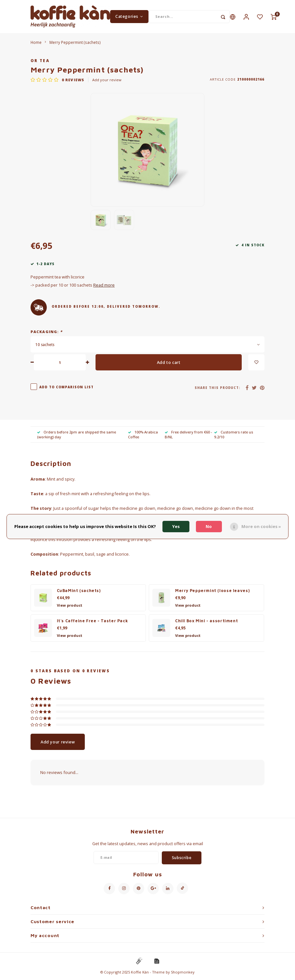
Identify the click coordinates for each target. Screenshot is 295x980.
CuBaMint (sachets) (79, 593)
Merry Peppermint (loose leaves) (212, 593)
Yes (176, 526)
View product (70, 607)
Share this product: (217, 390)
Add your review (107, 82)
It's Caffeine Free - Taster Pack (92, 623)
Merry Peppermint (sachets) (75, 44)
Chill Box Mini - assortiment (206, 623)
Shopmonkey (183, 974)
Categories (129, 17)
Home (36, 44)
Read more (104, 287)
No (209, 526)
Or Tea (40, 63)
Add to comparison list (66, 389)
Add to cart (169, 364)
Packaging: (46, 334)
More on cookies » (261, 526)
